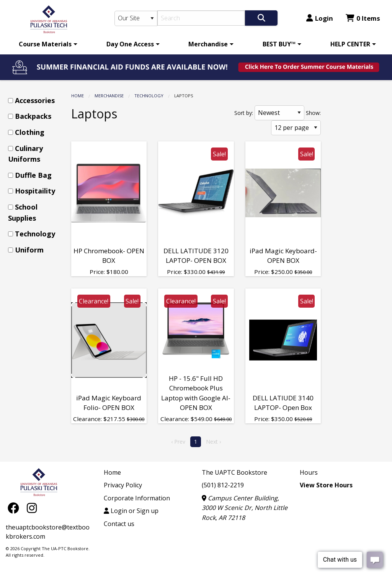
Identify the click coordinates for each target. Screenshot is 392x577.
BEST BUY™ (279, 44)
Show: (313, 113)
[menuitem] (47, 44)
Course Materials (45, 44)
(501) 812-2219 (223, 485)
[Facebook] (15, 508)
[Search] (201, 18)
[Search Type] (136, 18)
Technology (149, 96)
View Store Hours (326, 485)
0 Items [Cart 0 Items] (363, 18)
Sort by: (244, 113)
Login (320, 18)
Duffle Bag (33, 175)
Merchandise (208, 44)
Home (78, 96)
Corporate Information (137, 498)
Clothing (30, 132)
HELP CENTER (350, 44)
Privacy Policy (123, 485)
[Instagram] (32, 508)
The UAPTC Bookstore (234, 472)
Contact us (119, 524)
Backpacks (33, 116)
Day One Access (130, 44)
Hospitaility (35, 191)
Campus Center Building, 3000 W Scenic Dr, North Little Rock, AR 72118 (245, 508)
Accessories (35, 100)
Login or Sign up (131, 511)
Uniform (29, 250)
